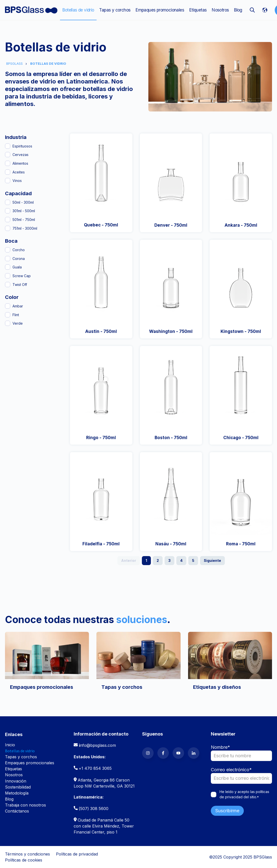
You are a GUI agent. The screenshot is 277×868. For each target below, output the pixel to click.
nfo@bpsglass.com (98, 745)
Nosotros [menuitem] (220, 10)
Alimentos (20, 163)
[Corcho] (8, 250)
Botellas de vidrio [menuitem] (78, 10)
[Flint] (8, 315)
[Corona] (8, 259)
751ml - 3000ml (25, 228)
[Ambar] (8, 306)
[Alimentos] (8, 163)
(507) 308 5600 (94, 809)
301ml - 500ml (24, 211)
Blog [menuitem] (238, 10)
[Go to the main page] (31, 10)
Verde (18, 323)
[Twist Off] (8, 285)
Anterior (129, 560)
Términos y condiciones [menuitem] (27, 854)
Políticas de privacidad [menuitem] (77, 854)
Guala (17, 267)
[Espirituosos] (8, 146)
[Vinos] (8, 181)
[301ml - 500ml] (8, 211)
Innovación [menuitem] (16, 781)
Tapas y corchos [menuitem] (115, 10)
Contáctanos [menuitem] (17, 811)
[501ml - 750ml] (8, 220)
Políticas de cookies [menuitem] (24, 860)
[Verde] (8, 323)
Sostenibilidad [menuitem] (18, 787)
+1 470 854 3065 (95, 768)
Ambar (18, 306)
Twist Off (20, 285)
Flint (16, 315)
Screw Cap (22, 276)
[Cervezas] (8, 155)
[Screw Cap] (8, 276)
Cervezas (20, 155)
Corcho (19, 250)
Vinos (17, 181)
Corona (19, 259)
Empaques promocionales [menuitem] (160, 10)
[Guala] (8, 267)
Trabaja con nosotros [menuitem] (25, 805)
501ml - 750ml (24, 220)
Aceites (19, 172)
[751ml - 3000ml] (8, 228)
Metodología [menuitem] (17, 793)
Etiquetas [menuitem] (198, 10)
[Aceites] (8, 172)
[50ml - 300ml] (8, 202)
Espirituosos (22, 146)
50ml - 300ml (23, 202)
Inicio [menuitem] (10, 745)
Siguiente (212, 560)
